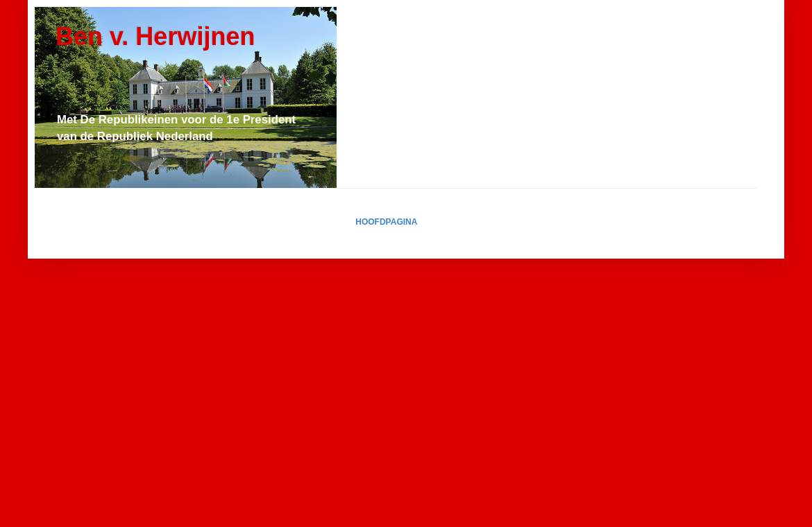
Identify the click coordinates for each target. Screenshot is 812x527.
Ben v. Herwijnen (155, 36)
